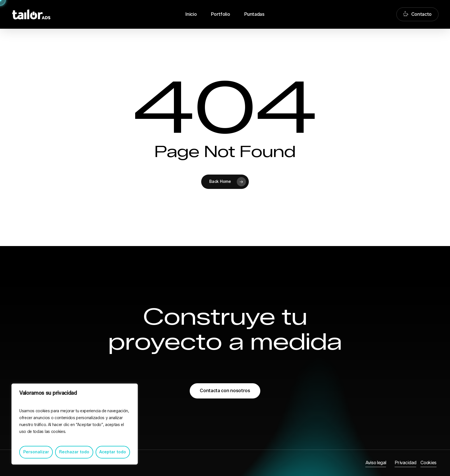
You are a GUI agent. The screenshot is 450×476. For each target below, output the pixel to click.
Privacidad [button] (405, 463)
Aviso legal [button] (376, 463)
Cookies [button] (428, 463)
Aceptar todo (113, 452)
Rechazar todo (74, 452)
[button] (225, 391)
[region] (75, 424)
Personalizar (36, 452)
